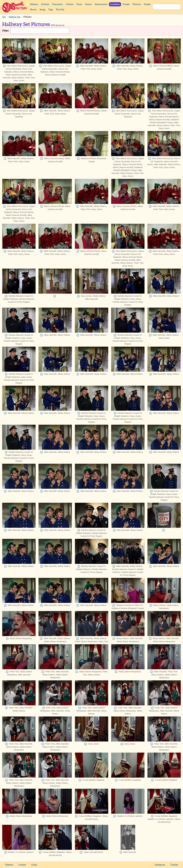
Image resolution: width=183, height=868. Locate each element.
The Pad (60, 10)
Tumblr (174, 865)
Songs (42, 10)
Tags (51, 10)
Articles (45, 4)
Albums (34, 4)
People (126, 4)
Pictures (137, 4)
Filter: (6, 31)
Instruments (101, 4)
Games (88, 4)
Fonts (79, 4)
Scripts (147, 4)
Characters (57, 4)
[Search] (164, 7)
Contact (22, 865)
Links (34, 865)
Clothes (70, 4)
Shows (33, 10)
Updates (9, 865)
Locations (115, 4)
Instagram (160, 865)
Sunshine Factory (15, 7)
